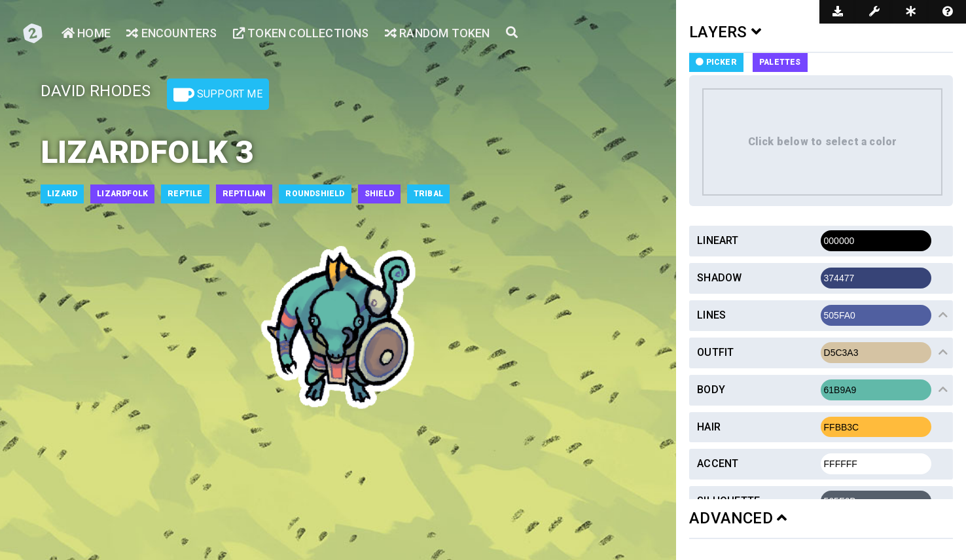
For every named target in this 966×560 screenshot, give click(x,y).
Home (86, 33)
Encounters (171, 33)
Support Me (218, 95)
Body (711, 390)
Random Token (438, 33)
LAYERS (725, 32)
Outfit (715, 352)
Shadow (719, 278)
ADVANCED (738, 518)
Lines (711, 315)
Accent (718, 464)
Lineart (718, 240)
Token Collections (301, 33)
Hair (709, 427)
